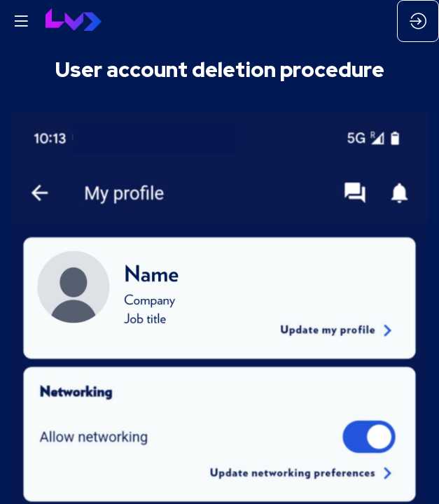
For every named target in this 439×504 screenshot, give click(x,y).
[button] (21, 21)
